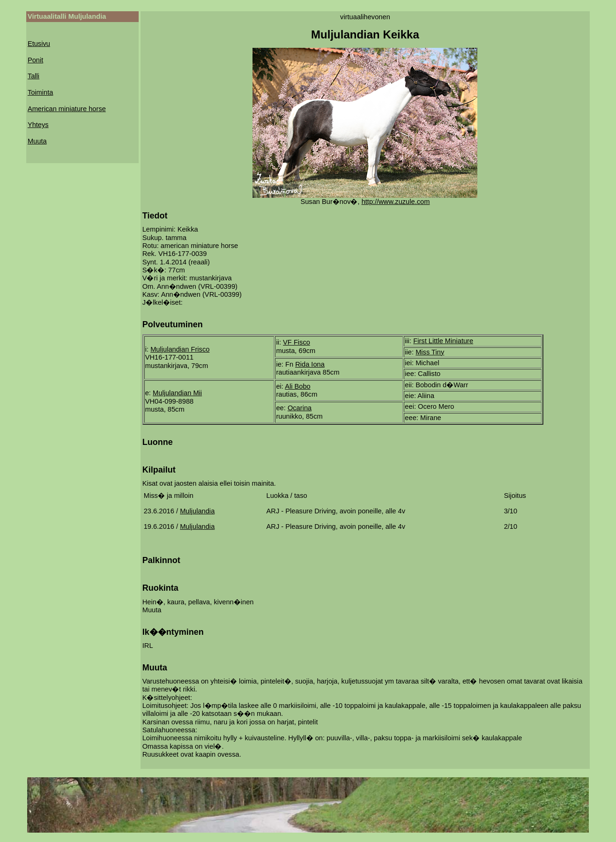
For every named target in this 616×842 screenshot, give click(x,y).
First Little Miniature (443, 341)
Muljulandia (197, 511)
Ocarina (300, 408)
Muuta (37, 141)
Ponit (35, 60)
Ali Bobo (298, 386)
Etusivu (39, 44)
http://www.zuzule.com (396, 202)
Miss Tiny (430, 352)
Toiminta (41, 92)
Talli (33, 76)
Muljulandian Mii (177, 393)
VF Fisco (297, 342)
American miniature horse (67, 109)
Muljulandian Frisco (180, 349)
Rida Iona (310, 364)
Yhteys (38, 125)
